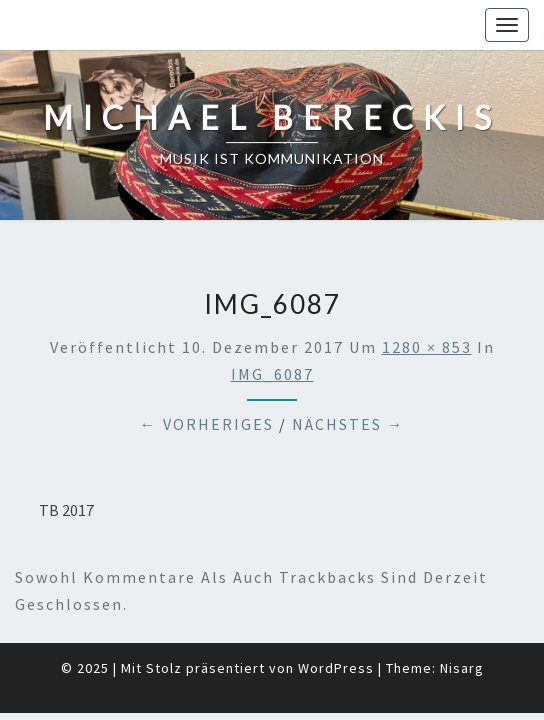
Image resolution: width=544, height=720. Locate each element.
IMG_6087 (272, 324)
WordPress (336, 618)
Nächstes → (348, 374)
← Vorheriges (207, 374)
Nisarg (462, 618)
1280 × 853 (427, 297)
